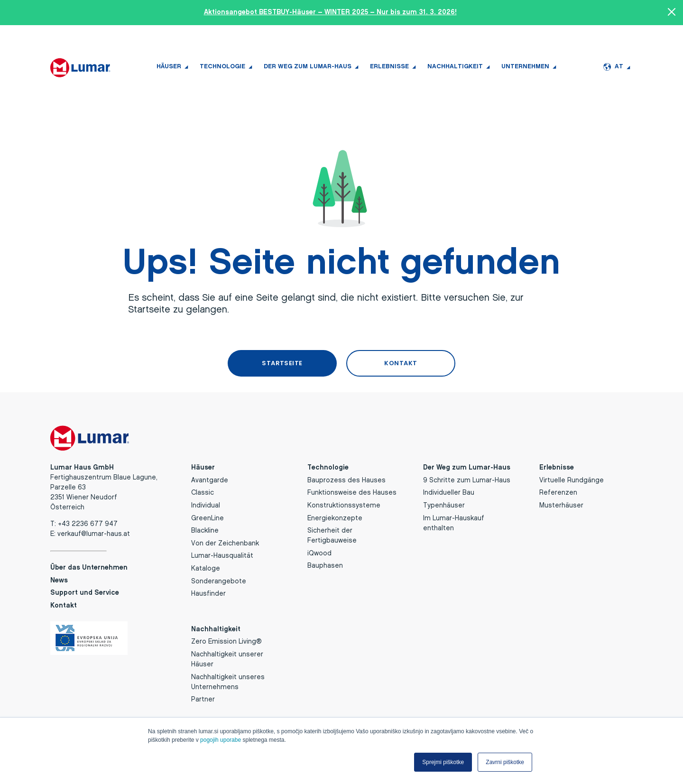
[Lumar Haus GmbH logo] (81, 67)
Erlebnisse (389, 67)
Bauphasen (325, 565)
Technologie (222, 67)
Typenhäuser (444, 504)
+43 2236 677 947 (198, 38)
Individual (206, 504)
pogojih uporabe (221, 740)
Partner (203, 698)
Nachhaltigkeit (455, 67)
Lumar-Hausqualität (222, 555)
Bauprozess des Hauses (346, 479)
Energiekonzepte (335, 517)
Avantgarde (210, 479)
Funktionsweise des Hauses (352, 492)
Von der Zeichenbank (225, 542)
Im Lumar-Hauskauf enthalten (454, 522)
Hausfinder (208, 593)
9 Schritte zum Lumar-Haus (467, 479)
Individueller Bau (449, 492)
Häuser (169, 67)
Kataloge (206, 567)
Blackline (205, 530)
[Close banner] (672, 13)
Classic (203, 492)
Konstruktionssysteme (344, 504)
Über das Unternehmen (89, 567)
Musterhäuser (561, 504)
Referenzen (558, 492)
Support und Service (607, 38)
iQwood (319, 552)
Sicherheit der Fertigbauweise (332, 535)
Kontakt (64, 604)
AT (613, 67)
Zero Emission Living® (226, 641)
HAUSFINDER (73, 38)
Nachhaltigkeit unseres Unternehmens (228, 681)
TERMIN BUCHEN (134, 38)
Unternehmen (525, 67)
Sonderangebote (219, 580)
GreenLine (208, 517)
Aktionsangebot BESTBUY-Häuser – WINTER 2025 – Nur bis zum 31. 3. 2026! (330, 13)
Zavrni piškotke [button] (505, 762)
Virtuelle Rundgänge (572, 479)
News (563, 38)
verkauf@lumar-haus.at (94, 533)
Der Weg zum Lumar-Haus (308, 67)
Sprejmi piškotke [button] (443, 762)
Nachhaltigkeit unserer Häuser (227, 658)
